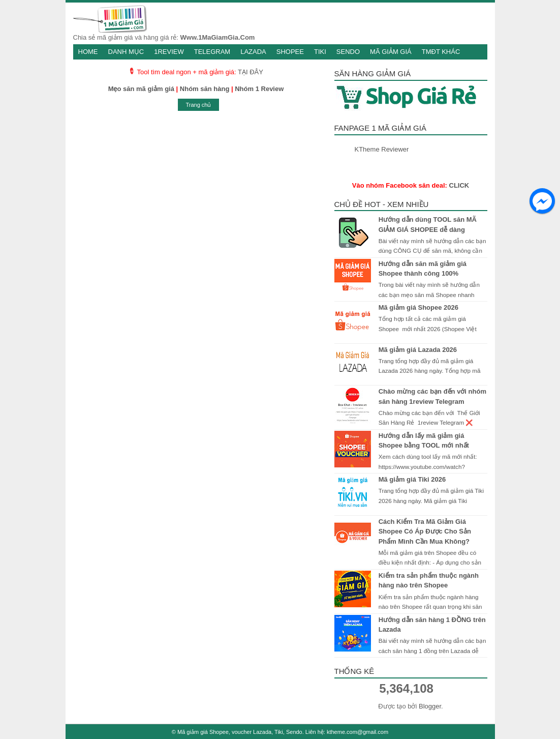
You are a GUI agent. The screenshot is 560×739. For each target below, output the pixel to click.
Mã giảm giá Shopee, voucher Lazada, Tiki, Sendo (240, 732)
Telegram (212, 52)
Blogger (430, 706)
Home (88, 52)
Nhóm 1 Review (259, 89)
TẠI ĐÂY (251, 72)
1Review (169, 52)
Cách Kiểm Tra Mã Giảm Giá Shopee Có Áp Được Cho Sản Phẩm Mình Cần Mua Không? (425, 531)
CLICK (459, 185)
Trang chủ (198, 105)
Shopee (290, 52)
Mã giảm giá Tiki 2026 (412, 479)
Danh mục (126, 52)
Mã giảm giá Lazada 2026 (418, 350)
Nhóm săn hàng (205, 89)
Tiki (320, 52)
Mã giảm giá (391, 52)
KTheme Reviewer (382, 149)
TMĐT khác (441, 52)
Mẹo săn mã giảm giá (141, 89)
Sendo (348, 52)
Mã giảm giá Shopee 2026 (418, 307)
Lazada (253, 52)
